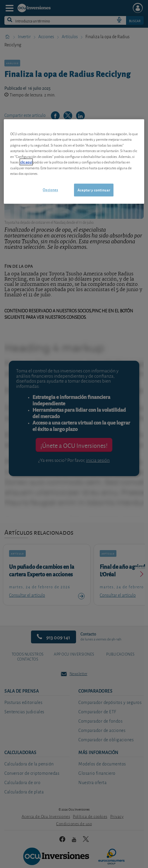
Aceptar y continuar (94, 190)
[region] (74, 161)
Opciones (50, 190)
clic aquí (26, 162)
